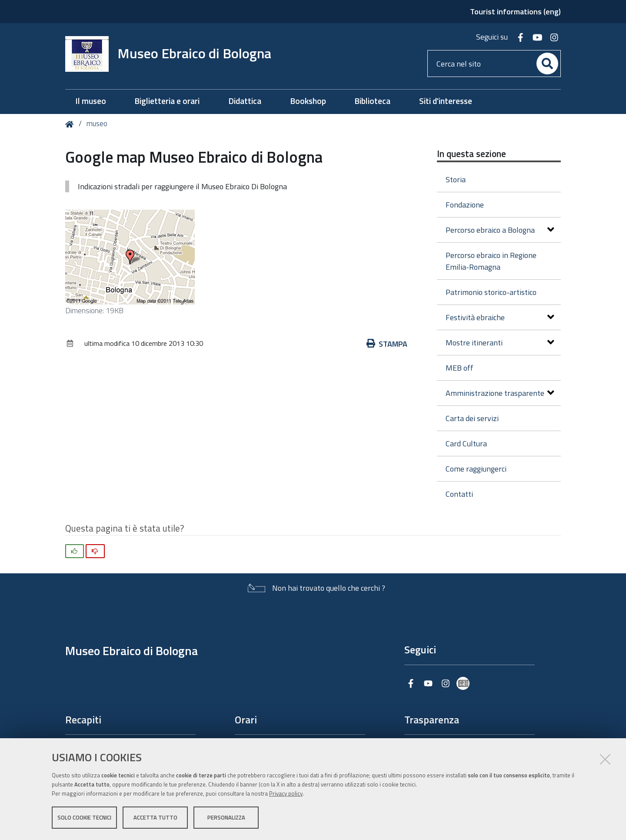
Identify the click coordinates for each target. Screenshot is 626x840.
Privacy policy (286, 793)
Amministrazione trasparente (500, 393)
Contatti (459, 494)
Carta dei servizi (472, 418)
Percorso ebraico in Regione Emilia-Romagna (491, 261)
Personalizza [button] (226, 817)
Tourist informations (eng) (515, 12)
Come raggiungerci (476, 469)
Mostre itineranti (500, 343)
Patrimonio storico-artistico (491, 292)
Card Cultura (466, 443)
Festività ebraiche (500, 317)
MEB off (460, 368)
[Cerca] (547, 64)
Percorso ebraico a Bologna (500, 230)
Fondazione (465, 205)
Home (71, 124)
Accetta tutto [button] (155, 817)
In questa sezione (471, 154)
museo (97, 124)
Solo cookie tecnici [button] (84, 817)
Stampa (387, 344)
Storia (456, 179)
